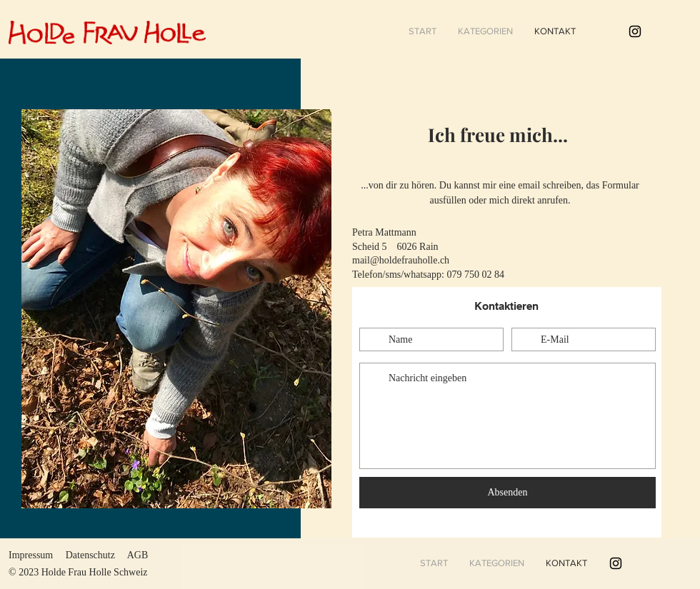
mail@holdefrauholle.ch (401, 260)
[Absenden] (507, 493)
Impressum (31, 555)
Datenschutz (90, 555)
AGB (138, 555)
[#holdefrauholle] (635, 31)
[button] (485, 31)
